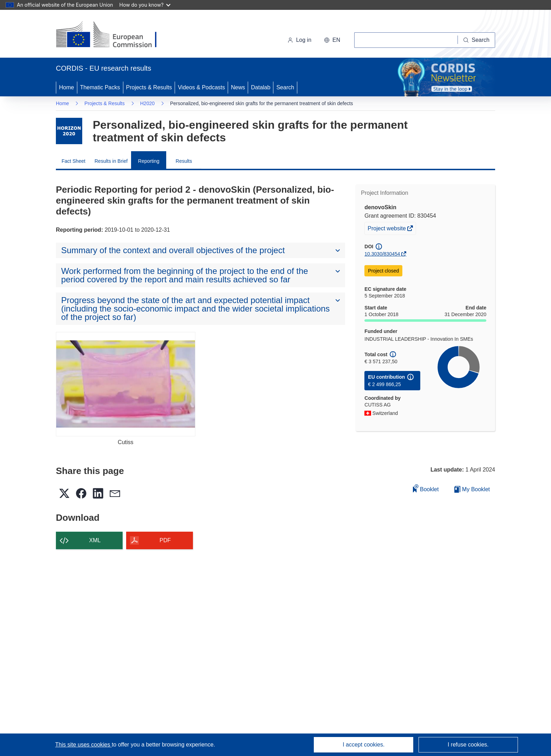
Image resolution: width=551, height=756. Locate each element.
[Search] (477, 40)
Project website (387, 229)
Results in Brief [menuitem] (111, 161)
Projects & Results (149, 87)
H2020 (147, 103)
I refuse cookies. (468, 745)
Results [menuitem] (184, 161)
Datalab (261, 87)
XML (95, 540)
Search (285, 87)
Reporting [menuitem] (149, 161)
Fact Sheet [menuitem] (73, 161)
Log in (299, 40)
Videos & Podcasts (201, 87)
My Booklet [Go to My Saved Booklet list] (472, 489)
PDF (165, 540)
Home (67, 87)
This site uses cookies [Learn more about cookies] (83, 745)
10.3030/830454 (382, 254)
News (238, 87)
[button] (332, 40)
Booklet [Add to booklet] (426, 488)
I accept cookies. (364, 745)
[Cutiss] (126, 384)
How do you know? (145, 5)
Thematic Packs (100, 87)
